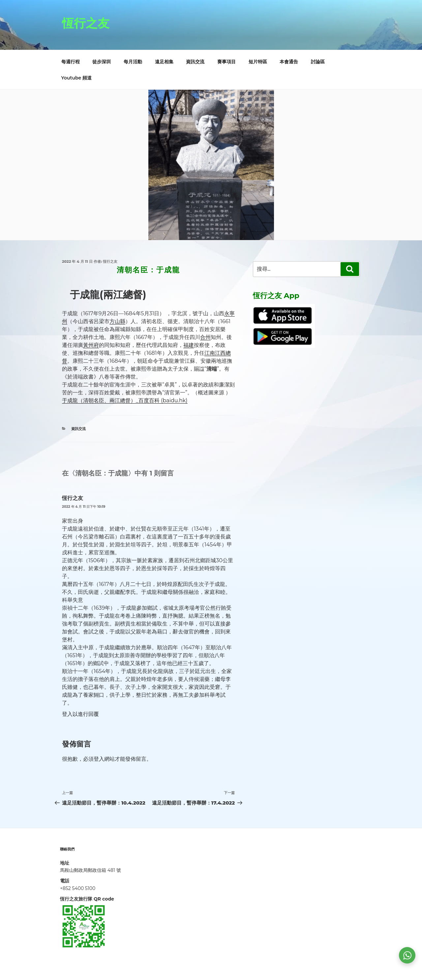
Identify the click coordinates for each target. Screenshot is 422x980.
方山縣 (117, 321)
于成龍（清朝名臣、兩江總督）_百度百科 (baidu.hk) (125, 400)
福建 (189, 345)
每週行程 (71, 62)
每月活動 (133, 62)
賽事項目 (226, 62)
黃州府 (91, 345)
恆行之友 (86, 23)
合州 (205, 337)
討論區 (318, 62)
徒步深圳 (102, 62)
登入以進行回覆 (80, 714)
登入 (99, 759)
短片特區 (258, 62)
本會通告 (289, 62)
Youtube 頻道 (77, 78)
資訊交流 (195, 62)
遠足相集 (164, 62)
